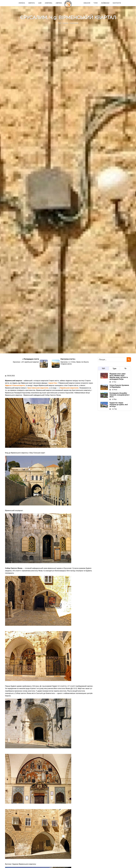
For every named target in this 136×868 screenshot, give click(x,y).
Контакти (117, 3)
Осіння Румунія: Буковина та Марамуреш (119, 386)
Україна (22, 3)
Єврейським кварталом (69, 388)
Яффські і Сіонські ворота (15, 385)
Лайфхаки (105, 3)
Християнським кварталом (38, 388)
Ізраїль (65, 23)
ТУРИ (96, 3)
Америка (49, 3)
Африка (59, 3)
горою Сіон (53, 383)
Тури (114, 369)
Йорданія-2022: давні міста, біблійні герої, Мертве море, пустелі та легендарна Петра (119, 376)
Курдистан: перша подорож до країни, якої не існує (119, 405)
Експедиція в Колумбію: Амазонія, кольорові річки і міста (120, 395)
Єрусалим (74, 23)
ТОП (103, 369)
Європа (32, 3)
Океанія (87, 3)
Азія (40, 3)
